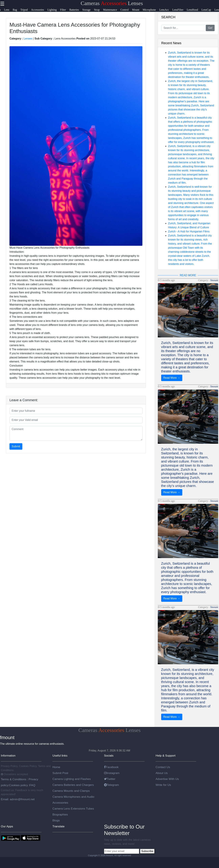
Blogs (56, 820)
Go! (210, 28)
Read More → (172, 378)
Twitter (110, 779)
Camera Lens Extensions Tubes (73, 809)
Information (8, 756)
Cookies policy (18, 785)
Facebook (111, 767)
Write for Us (163, 785)
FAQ (32, 785)
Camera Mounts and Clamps (71, 791)
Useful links (60, 756)
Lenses (28, 39)
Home (56, 767)
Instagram (112, 773)
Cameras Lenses (112, 3)
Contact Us (163, 767)
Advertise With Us (167, 779)
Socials (109, 756)
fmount (214, 280)
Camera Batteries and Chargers (73, 785)
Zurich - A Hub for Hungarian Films (189, 231)
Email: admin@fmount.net (18, 799)
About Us (162, 773)
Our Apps (7, 826)
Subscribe (147, 851)
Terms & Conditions (14, 779)
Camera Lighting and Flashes (72, 779)
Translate (59, 826)
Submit (16, 446)
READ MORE (188, 275)
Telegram (111, 785)
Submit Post (60, 773)
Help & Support (166, 756)
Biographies (60, 814)
